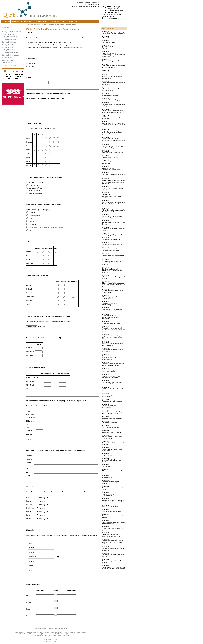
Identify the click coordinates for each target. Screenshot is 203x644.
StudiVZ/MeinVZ (35, 217)
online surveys (83, 6)
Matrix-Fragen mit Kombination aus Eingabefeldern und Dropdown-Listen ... (114, 125)
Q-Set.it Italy (72, 634)
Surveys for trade (8, 45)
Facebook (33, 214)
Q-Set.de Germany (20, 634)
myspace (33, 226)
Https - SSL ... (106, 38)
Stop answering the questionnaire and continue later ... (112, 396)
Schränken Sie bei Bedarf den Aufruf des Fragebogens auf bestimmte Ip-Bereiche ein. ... (113, 182)
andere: (32, 233)
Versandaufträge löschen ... (111, 95)
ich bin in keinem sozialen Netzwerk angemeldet (46, 229)
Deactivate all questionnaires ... (112, 240)
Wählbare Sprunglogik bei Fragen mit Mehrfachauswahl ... (114, 298)
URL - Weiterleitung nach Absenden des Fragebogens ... (113, 90)
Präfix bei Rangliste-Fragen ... (111, 72)
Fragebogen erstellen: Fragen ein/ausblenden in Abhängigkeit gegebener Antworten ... (112, 132)
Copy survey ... (107, 466)
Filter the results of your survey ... (112, 511)
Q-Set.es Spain (23, 636)
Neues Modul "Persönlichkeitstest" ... (114, 33)
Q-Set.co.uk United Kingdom (59, 634)
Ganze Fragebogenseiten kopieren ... (114, 61)
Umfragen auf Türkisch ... (110, 42)
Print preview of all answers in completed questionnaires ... (111, 535)
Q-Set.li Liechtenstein (60, 636)
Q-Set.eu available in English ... (112, 323)
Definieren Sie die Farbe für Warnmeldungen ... (111, 304)
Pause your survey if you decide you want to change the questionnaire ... (113, 501)
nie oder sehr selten (36, 195)
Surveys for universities (10, 37)
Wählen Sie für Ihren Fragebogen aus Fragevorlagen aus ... (112, 217)
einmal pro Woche (35, 187)
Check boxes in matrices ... (110, 423)
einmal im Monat (35, 193)
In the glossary (107, 14)
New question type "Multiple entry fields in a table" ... (112, 344)
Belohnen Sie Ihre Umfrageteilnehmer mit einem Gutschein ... (111, 196)
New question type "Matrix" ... (111, 507)
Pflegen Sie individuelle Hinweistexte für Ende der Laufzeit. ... (113, 66)
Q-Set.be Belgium (47, 636)
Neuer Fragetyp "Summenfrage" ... (113, 244)
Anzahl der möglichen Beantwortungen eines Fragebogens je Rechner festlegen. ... (113, 55)
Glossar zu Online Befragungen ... (113, 100)
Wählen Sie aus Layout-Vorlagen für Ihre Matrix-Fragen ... (113, 211)
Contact (64, 21)
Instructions (15, 21)
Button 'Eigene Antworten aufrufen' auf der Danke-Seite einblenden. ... (113, 111)
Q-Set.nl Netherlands (35, 636)
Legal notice (37, 630)
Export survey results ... (109, 455)
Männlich (32, 66)
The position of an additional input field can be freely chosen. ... (113, 413)
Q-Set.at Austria (31, 634)
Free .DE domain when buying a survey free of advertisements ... (112, 383)
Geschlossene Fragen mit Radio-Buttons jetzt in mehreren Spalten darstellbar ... (112, 271)
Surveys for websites (9, 39)
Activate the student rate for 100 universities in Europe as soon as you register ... (114, 330)
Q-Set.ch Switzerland (43, 634)
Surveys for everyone (10, 58)
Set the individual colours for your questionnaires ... (112, 450)
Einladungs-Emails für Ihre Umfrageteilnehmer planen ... (111, 250)
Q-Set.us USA (66, 638)
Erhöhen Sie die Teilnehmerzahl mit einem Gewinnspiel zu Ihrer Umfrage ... (113, 285)
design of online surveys (110, 18)
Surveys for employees (10, 52)
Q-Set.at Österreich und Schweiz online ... (112, 292)
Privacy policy (47, 630)
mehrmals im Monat (36, 190)
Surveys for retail (8, 47)
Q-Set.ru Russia (47, 638)
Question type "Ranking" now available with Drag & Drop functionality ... (111, 317)
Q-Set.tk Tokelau (36, 638)
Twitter (32, 223)
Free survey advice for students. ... (113, 401)
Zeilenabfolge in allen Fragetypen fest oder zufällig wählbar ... (112, 310)
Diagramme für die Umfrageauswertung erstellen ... (112, 169)
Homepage (6, 21)
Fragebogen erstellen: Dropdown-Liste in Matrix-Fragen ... (113, 147)
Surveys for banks (8, 50)
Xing (31, 220)
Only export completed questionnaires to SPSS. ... (110, 406)
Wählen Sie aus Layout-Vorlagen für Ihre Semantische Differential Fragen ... (113, 204)
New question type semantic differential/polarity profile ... (111, 377)
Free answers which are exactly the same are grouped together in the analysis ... (113, 542)
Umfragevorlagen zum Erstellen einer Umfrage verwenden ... (114, 105)
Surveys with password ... (110, 157)
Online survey (7, 63)
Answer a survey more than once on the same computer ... (113, 523)
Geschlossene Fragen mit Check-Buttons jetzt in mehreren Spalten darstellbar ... (112, 263)
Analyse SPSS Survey (10, 65)
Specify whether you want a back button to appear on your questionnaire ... (112, 358)
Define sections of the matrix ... (112, 432)
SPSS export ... (107, 477)
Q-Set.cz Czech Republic (74, 636)
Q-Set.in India (57, 638)
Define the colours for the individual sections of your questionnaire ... (113, 365)
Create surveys (7, 60)
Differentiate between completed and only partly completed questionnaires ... (113, 569)
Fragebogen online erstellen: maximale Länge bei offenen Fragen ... (113, 140)
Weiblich (32, 64)
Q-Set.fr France (81, 634)
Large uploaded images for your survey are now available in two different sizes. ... (112, 337)
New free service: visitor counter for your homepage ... (113, 555)
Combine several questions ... (111, 427)
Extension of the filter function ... (112, 418)
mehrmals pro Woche (36, 185)
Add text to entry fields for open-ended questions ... (112, 437)
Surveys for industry (9, 42)
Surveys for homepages (10, 55)
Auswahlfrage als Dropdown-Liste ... (113, 153)
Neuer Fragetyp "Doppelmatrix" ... (113, 235)
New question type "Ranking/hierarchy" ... (109, 495)
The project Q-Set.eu (60, 630)
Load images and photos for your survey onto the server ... (112, 371)
